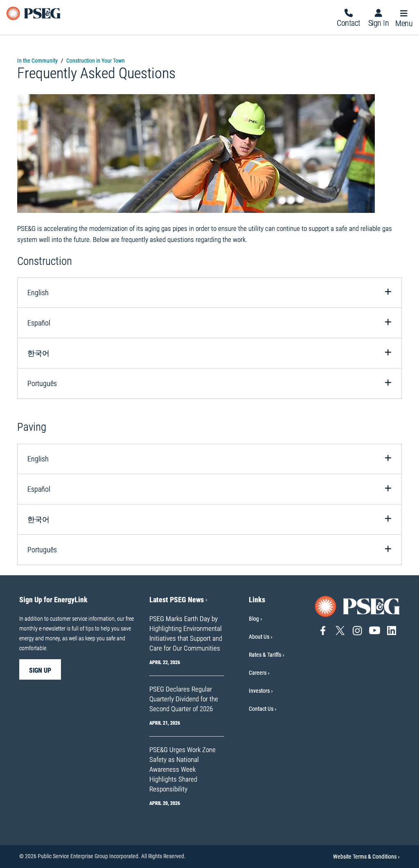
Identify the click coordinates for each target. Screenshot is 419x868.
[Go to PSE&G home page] (358, 606)
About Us (259, 637)
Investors (259, 691)
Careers (258, 673)
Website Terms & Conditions (366, 857)
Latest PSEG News (178, 600)
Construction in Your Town (96, 61)
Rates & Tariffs (265, 655)
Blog (254, 619)
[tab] (209, 293)
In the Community (37, 61)
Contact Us (261, 709)
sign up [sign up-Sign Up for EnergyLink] (40, 670)
